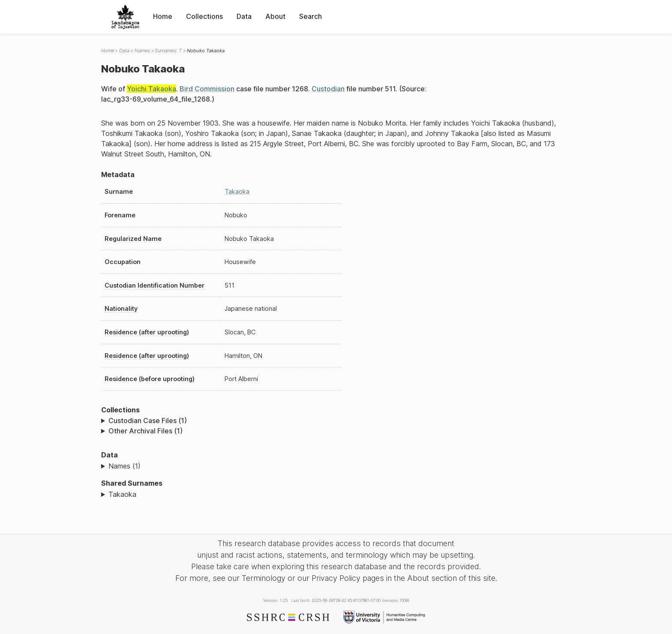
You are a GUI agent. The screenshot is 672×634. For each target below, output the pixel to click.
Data (244, 16)
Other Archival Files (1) (145, 431)
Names (142, 51)
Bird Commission (207, 89)
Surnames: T (168, 51)
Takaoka (237, 191)
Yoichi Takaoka (151, 89)
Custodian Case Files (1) (148, 421)
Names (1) (124, 466)
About (275, 16)
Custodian (328, 89)
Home (163, 16)
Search (310, 16)
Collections (204, 16)
